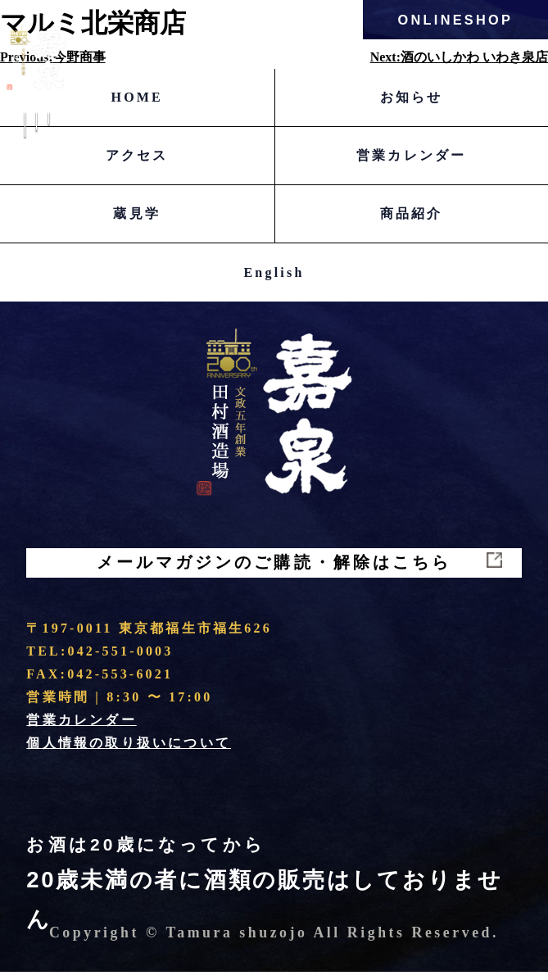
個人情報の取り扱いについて (129, 751)
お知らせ (412, 97)
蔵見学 (137, 213)
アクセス (137, 155)
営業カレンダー (411, 155)
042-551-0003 (120, 659)
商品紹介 (412, 213)
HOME (137, 97)
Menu (36, 140)
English (274, 272)
